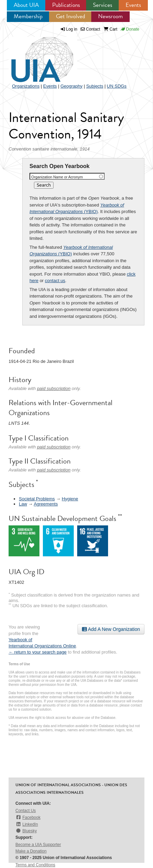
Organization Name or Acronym (57, 177)
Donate (130, 29)
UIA (34, 56)
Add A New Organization (111, 629)
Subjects (95, 86)
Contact (90, 29)
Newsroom (110, 16)
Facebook (28, 817)
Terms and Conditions (35, 865)
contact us (55, 281)
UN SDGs (117, 86)
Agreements (46, 504)
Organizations (26, 86)
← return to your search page (38, 652)
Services (103, 5)
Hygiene (70, 499)
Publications (66, 5)
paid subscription (54, 388)
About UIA (26, 5)
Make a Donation (31, 851)
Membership (28, 16)
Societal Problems (37, 499)
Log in (72, 29)
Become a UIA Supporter (38, 845)
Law (23, 504)
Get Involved (70, 16)
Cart (110, 29)
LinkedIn (27, 824)
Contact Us (26, 811)
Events (133, 5)
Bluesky (26, 831)
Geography (71, 86)
